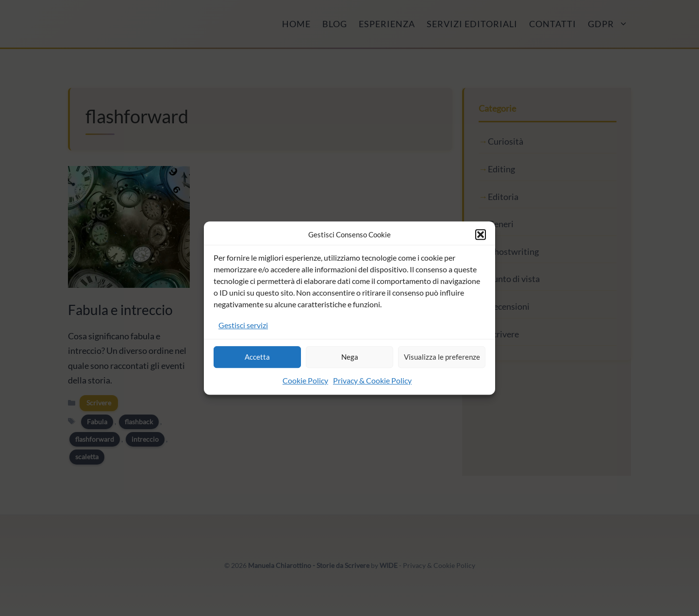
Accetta (257, 357)
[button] (481, 234)
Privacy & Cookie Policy (372, 380)
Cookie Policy (305, 380)
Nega (350, 357)
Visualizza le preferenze (442, 357)
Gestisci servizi (243, 325)
